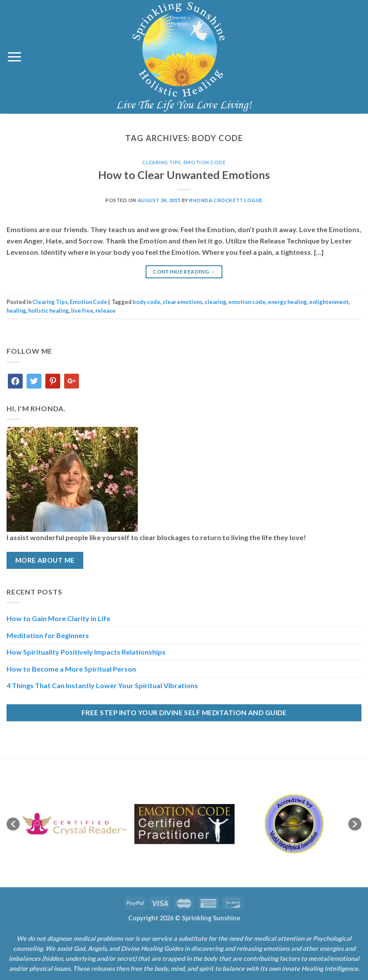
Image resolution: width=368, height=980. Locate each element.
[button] (13, 824)
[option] (75, 824)
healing (16, 311)
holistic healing (49, 311)
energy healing (287, 302)
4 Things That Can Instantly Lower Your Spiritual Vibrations (102, 685)
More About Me (45, 560)
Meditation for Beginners (48, 635)
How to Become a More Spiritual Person (71, 669)
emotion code (247, 302)
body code (147, 302)
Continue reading (184, 272)
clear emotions (182, 302)
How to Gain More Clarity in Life (58, 618)
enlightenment (329, 302)
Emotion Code (205, 162)
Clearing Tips (161, 162)
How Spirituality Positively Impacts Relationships (86, 652)
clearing (215, 302)
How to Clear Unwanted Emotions (184, 175)
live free (82, 311)
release (106, 311)
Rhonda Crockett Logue (226, 200)
